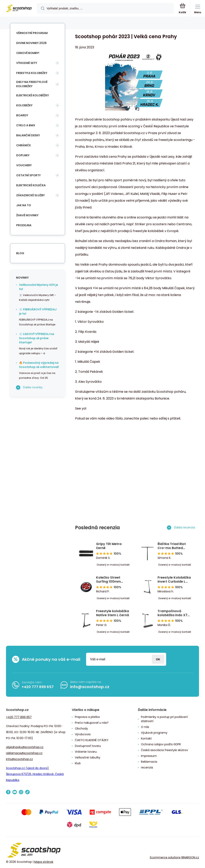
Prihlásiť (158, 659)
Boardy (22, 115)
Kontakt (146, 738)
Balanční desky (28, 135)
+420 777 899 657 (38, 687)
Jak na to (24, 205)
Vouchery (24, 165)
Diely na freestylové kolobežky (32, 84)
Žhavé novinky (27, 215)
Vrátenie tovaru (86, 752)
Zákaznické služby (30, 195)
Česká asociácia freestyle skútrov (164, 750)
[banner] (19, 9)
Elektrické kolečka (31, 185)
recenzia (147, 767)
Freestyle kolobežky (32, 73)
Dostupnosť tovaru (88, 746)
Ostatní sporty (28, 175)
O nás (145, 727)
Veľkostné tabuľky (88, 757)
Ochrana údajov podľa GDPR (161, 744)
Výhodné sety (27, 63)
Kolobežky (24, 105)
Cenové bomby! (28, 53)
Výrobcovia (83, 734)
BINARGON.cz (190, 857)
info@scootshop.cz (90, 687)
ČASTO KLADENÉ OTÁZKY (92, 740)
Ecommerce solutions (165, 857)
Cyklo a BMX (26, 125)
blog (20, 253)
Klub (78, 763)
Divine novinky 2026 (31, 43)
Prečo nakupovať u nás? (92, 723)
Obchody (81, 728)
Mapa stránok (44, 862)
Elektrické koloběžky (33, 95)
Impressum (149, 756)
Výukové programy (154, 733)
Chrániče (23, 145)
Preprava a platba (87, 717)
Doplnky (23, 155)
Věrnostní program (32, 33)
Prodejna (24, 225)
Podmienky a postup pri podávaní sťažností (164, 719)
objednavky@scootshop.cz (25, 747)
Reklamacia (149, 762)
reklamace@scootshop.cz (24, 753)
